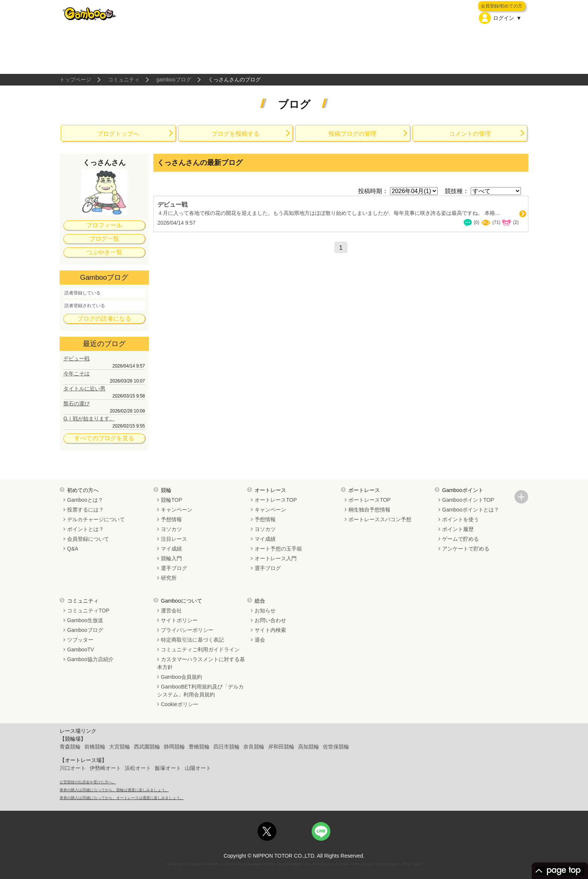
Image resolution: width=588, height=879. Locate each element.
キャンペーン (177, 510)
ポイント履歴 (458, 529)
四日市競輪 (226, 747)
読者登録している (82, 293)
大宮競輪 (120, 747)
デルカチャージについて (96, 519)
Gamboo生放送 (85, 620)
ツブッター (80, 640)
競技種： (457, 191)
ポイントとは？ (85, 529)
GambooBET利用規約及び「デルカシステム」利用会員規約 (200, 691)
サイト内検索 (270, 630)
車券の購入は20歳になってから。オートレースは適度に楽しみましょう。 (122, 798)
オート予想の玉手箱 (278, 549)
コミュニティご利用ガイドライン (200, 649)
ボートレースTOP (370, 500)
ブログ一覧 (104, 239)
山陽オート (198, 768)
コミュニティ (124, 79)
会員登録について (88, 539)
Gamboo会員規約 (181, 677)
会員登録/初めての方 (502, 6)
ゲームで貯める (460, 539)
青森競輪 (70, 747)
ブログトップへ (118, 134)
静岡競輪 (174, 747)
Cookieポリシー (180, 704)
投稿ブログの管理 (352, 134)
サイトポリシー (179, 620)
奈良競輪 (254, 747)
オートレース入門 (276, 558)
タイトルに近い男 (84, 388)
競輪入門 (171, 558)
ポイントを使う (460, 519)
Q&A (73, 549)
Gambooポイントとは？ (471, 510)
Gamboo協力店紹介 (90, 659)
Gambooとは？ (85, 500)
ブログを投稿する (235, 134)
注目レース (174, 539)
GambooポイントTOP (468, 500)
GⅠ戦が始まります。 (89, 418)
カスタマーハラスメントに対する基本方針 (201, 663)
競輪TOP (172, 500)
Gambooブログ (85, 630)
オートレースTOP (276, 500)
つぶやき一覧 (104, 252)
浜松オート (138, 768)
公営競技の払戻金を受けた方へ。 (88, 782)
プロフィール (104, 225)
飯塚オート (168, 768)
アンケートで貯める (466, 549)
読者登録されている (85, 306)
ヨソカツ (171, 529)
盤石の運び (76, 403)
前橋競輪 (95, 747)
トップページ (75, 79)
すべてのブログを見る (104, 438)
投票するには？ (85, 510)
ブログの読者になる (104, 319)
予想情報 (171, 519)
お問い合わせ (270, 620)
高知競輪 (309, 747)
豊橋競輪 (199, 747)
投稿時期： (373, 191)
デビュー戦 (76, 358)
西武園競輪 (147, 747)
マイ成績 (171, 549)
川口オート (73, 768)
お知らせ (265, 610)
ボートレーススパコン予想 (380, 519)
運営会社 (171, 610)
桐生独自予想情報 (369, 510)
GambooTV (81, 649)
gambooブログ (174, 79)
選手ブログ (174, 568)
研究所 (169, 578)
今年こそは (76, 373)
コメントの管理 (470, 134)
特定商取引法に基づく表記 (192, 640)
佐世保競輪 (336, 747)
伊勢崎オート (105, 768)
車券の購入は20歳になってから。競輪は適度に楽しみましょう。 (114, 790)
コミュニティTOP (88, 610)
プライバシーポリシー (187, 630)
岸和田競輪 (281, 747)
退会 (260, 640)
